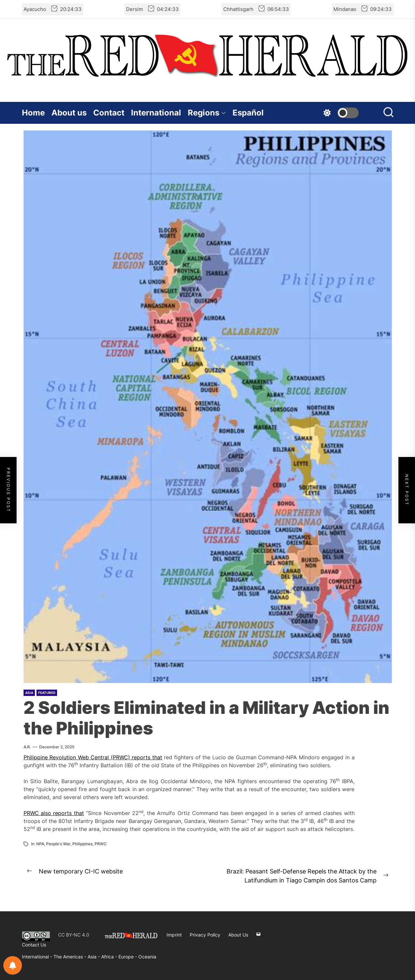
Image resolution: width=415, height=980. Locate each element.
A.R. (27, 747)
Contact (109, 113)
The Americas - (70, 957)
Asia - (94, 957)
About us (69, 113)
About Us (238, 935)
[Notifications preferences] (13, 965)
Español (248, 113)
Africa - (110, 957)
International (156, 113)
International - (38, 957)
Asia (29, 693)
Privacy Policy (205, 935)
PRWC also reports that (54, 813)
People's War (58, 844)
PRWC (101, 844)
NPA (40, 844)
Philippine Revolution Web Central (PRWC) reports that (93, 757)
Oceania (147, 957)
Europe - (128, 957)
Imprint (174, 935)
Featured (47, 693)
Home (33, 113)
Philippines (82, 844)
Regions (207, 113)
